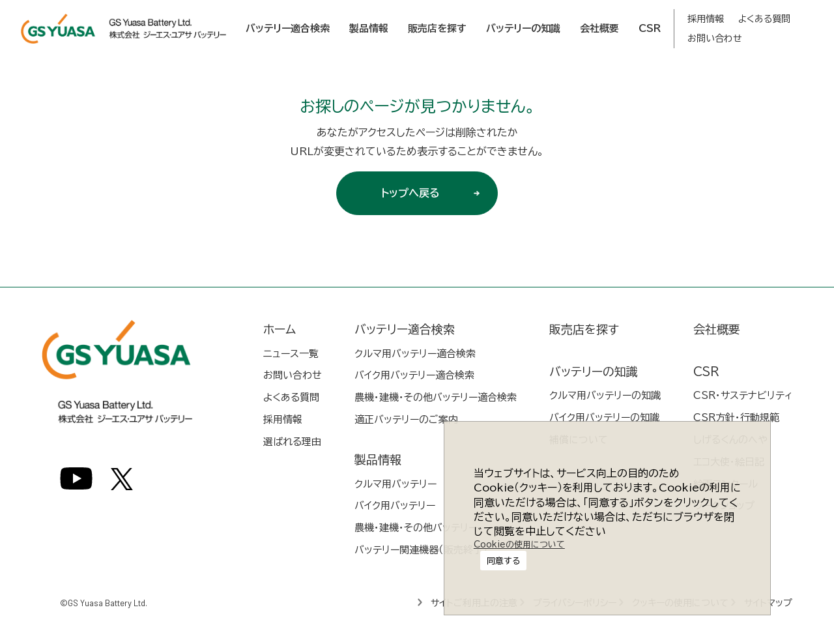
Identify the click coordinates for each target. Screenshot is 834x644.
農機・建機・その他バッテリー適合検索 (436, 397)
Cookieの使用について (516, 564)
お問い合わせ (715, 38)
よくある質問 (764, 19)
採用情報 (706, 19)
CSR (650, 28)
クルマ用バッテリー (395, 484)
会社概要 (599, 28)
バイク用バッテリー (395, 505)
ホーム (280, 329)
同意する (517, 531)
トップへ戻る (434, 193)
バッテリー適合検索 (288, 28)
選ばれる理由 (292, 442)
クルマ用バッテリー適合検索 (415, 354)
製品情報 (369, 28)
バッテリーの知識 (523, 28)
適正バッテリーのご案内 (406, 419)
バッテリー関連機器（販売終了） (421, 550)
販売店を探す (437, 28)
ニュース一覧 (291, 354)
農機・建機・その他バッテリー (416, 528)
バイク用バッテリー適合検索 (414, 375)
